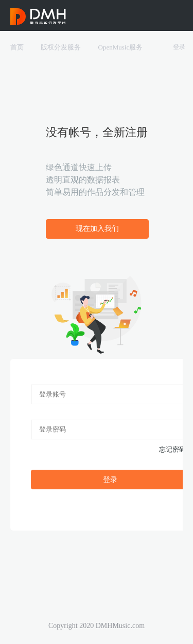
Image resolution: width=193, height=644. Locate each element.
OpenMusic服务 (121, 47)
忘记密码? (174, 449)
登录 (179, 47)
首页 (17, 47)
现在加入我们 (97, 229)
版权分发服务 (61, 47)
